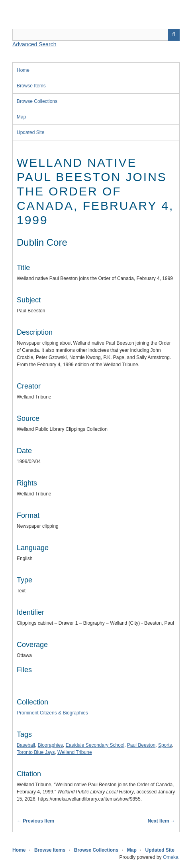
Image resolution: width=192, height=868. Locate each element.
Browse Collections (37, 101)
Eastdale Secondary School (95, 745)
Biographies (50, 745)
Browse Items (31, 86)
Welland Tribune (75, 752)
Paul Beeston (141, 745)
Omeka (171, 857)
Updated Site (30, 132)
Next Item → (162, 821)
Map (21, 117)
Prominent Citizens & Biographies (52, 713)
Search (174, 35)
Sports (165, 745)
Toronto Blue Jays (36, 752)
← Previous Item (35, 821)
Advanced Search (34, 44)
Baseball (26, 745)
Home (23, 70)
